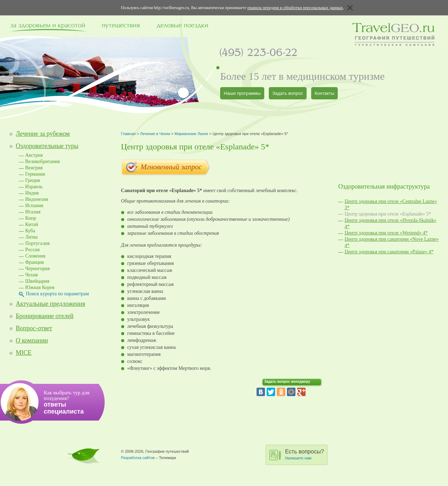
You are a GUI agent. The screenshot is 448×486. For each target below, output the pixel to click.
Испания (34, 206)
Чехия (31, 275)
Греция (33, 180)
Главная (128, 134)
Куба (30, 231)
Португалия (37, 243)
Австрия (34, 155)
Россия (32, 250)
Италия (33, 212)
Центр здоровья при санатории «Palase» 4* (389, 252)
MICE (24, 353)
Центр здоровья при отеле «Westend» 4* (386, 233)
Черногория (37, 269)
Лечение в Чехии (155, 134)
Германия (35, 174)
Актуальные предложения (50, 304)
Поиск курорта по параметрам (57, 294)
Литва (31, 237)
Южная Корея (40, 287)
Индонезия (37, 199)
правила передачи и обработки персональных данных (295, 8)
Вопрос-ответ (34, 328)
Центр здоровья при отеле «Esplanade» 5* (388, 214)
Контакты (324, 93)
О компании (32, 340)
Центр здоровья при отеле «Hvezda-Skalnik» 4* (390, 223)
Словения (35, 256)
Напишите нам (298, 458)
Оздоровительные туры (47, 146)
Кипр (31, 218)
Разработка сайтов (138, 458)
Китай (32, 224)
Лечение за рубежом (43, 134)
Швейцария (37, 281)
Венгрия (34, 168)
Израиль (34, 187)
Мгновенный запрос (166, 168)
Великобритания (43, 161)
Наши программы (242, 93)
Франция (34, 262)
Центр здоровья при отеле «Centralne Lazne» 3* (391, 205)
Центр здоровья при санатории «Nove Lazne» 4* (391, 242)
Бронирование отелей (45, 316)
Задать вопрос (288, 93)
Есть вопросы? (305, 454)
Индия (32, 193)
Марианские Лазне (191, 134)
